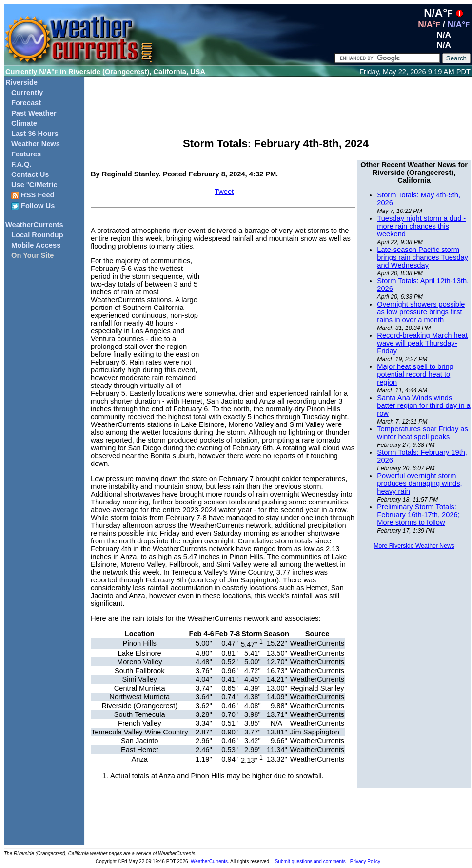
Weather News (36, 144)
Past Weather (34, 113)
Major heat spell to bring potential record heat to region (415, 374)
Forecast (26, 103)
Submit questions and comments (310, 861)
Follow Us (33, 206)
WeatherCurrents (34, 225)
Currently (27, 93)
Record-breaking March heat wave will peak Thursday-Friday (422, 343)
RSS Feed (33, 195)
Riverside (21, 82)
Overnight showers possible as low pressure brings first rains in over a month (421, 312)
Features (26, 154)
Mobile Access (36, 245)
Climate (24, 123)
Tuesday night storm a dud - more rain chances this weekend (421, 226)
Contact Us (30, 174)
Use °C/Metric (34, 185)
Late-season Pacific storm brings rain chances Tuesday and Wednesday (423, 257)
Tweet (224, 192)
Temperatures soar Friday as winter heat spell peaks (423, 433)
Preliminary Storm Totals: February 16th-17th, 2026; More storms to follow (418, 515)
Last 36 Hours (35, 134)
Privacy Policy (365, 861)
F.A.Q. (21, 164)
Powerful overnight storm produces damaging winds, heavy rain (419, 483)
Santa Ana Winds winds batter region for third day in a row (423, 405)
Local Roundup (37, 235)
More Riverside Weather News (414, 546)
